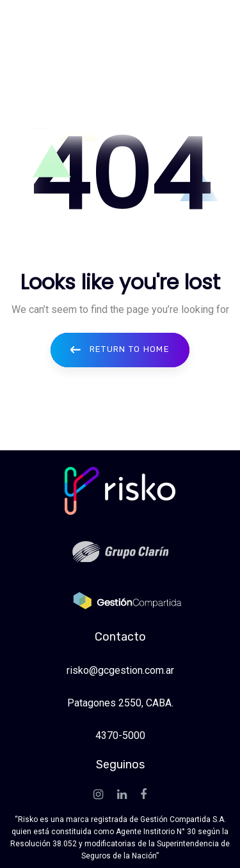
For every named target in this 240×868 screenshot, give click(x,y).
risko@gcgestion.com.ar (120, 670)
